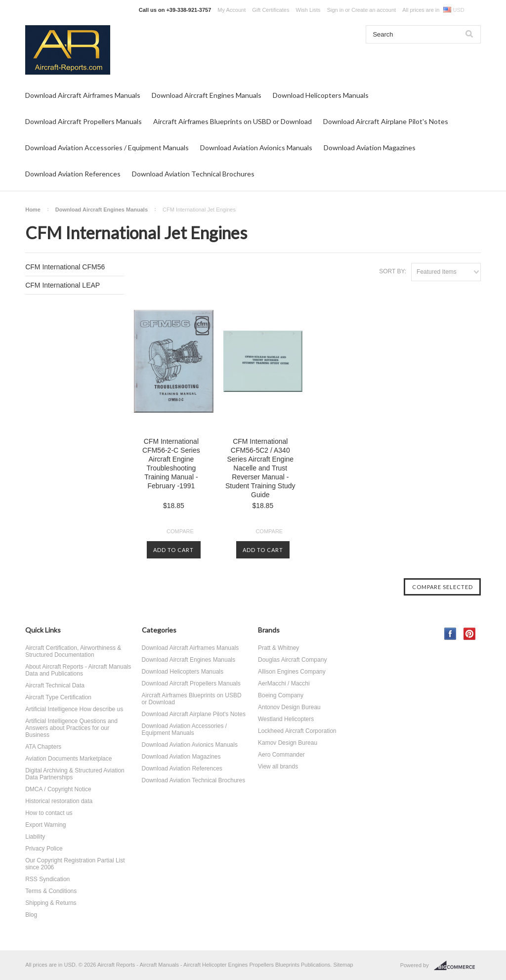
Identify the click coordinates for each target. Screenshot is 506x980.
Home (33, 210)
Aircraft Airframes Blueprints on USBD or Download (232, 121)
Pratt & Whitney (278, 648)
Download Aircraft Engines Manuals (207, 95)
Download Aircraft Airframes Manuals (83, 95)
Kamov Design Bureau (288, 743)
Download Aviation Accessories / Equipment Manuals (107, 148)
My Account (232, 10)
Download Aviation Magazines (370, 148)
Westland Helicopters (286, 719)
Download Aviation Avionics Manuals (256, 148)
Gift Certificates (271, 10)
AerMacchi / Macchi (284, 683)
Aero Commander (281, 755)
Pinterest (470, 634)
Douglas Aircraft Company (292, 660)
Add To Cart (173, 550)
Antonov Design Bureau (289, 707)
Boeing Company (281, 695)
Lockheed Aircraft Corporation (297, 731)
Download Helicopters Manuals (321, 95)
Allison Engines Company (292, 672)
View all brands (278, 767)
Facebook (450, 634)
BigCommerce (457, 966)
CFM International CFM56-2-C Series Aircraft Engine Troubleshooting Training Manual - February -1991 (171, 464)
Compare (180, 531)
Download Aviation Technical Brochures (193, 174)
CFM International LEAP (63, 285)
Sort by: (393, 271)
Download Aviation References (73, 174)
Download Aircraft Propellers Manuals (84, 121)
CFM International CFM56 (65, 267)
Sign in (336, 10)
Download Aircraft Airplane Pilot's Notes (386, 121)
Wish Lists (308, 10)
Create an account (374, 10)
